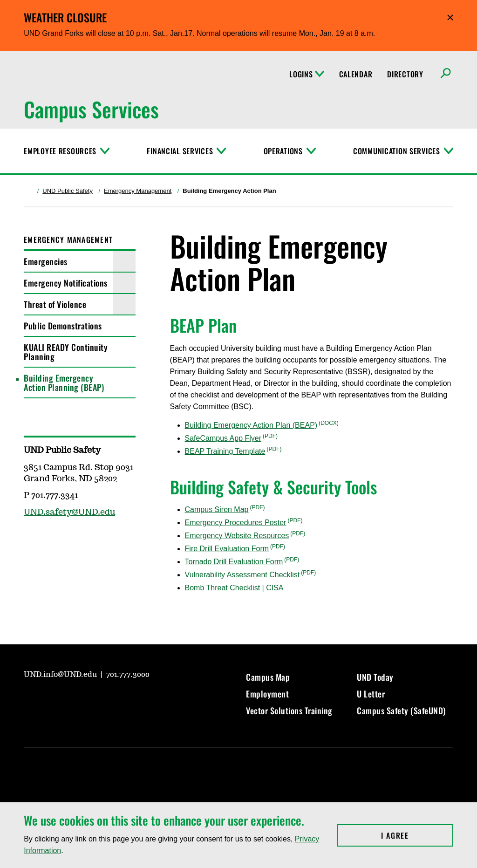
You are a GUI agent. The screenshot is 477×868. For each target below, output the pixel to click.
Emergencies (46, 261)
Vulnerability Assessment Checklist (242, 575)
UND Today (375, 677)
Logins (307, 74)
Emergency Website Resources (237, 536)
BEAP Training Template (225, 451)
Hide (450, 17)
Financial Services (180, 151)
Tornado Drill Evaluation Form (234, 562)
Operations (283, 151)
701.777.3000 (128, 675)
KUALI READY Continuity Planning (66, 352)
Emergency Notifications (66, 283)
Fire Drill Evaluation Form (227, 549)
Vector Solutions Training (289, 711)
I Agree (417, 835)
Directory (405, 74)
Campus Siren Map (217, 509)
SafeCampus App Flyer (223, 438)
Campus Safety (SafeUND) (401, 711)
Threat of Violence (55, 304)
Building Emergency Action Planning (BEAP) (64, 383)
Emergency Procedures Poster (236, 523)
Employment (267, 694)
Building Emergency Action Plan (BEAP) (251, 425)
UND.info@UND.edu (61, 675)
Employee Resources (60, 151)
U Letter (371, 694)
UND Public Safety (68, 191)
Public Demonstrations (63, 326)
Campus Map (268, 677)
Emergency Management (138, 191)
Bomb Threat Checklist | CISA (234, 588)
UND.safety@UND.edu (69, 513)
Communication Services (397, 151)
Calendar (356, 74)
